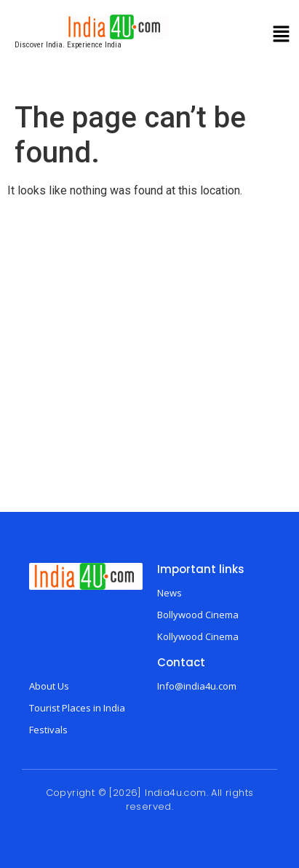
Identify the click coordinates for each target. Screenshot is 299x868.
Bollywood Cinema (198, 615)
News (170, 593)
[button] (282, 36)
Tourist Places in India (77, 708)
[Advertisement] (147, 357)
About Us (49, 686)
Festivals (48, 730)
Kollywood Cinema (198, 636)
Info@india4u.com (197, 686)
